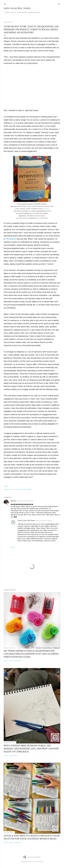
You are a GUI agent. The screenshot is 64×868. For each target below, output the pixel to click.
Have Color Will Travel (17, 8)
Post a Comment (15, 661)
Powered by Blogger (32, 857)
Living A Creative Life (15, 489)
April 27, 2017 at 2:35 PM (44, 521)
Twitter (46, 209)
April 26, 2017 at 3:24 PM (25, 501)
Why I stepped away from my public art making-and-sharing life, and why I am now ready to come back (31, 749)
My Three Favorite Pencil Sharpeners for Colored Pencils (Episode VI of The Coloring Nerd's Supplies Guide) (31, 654)
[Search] (59, 4)
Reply (13, 547)
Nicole (13, 501)
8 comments (14, 756)
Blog (13, 13)
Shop (6, 13)
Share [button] (6, 486)
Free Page (21, 13)
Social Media (27, 489)
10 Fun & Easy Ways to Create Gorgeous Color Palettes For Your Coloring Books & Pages (32, 837)
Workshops (33, 13)
